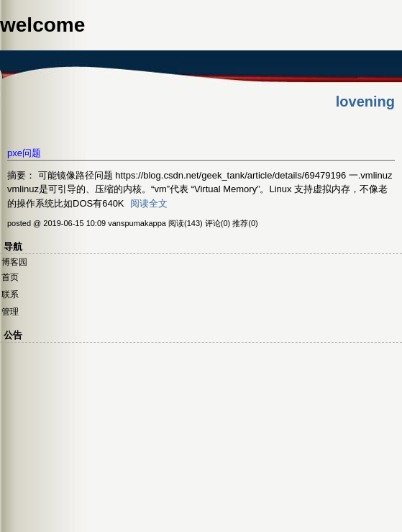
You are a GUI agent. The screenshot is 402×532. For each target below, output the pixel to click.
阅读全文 (149, 203)
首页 (10, 277)
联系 (10, 294)
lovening (365, 102)
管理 (10, 312)
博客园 (14, 262)
